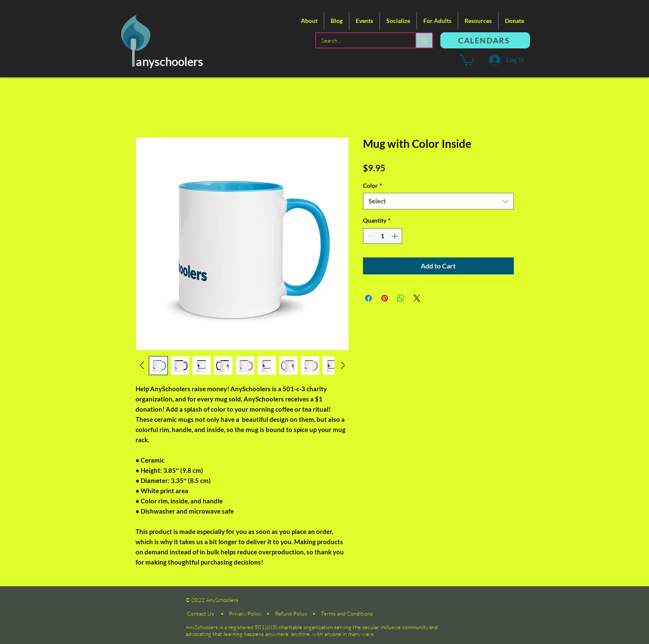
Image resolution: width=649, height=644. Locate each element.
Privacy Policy (245, 613)
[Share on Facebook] (368, 298)
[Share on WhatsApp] (401, 298)
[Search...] (359, 40)
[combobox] (438, 201)
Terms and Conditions (347, 613)
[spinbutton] (383, 236)
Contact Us (201, 613)
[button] (309, 21)
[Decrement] (370, 236)
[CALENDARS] (485, 40)
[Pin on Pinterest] (385, 298)
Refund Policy (291, 613)
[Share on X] (417, 298)
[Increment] (395, 236)
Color (373, 185)
